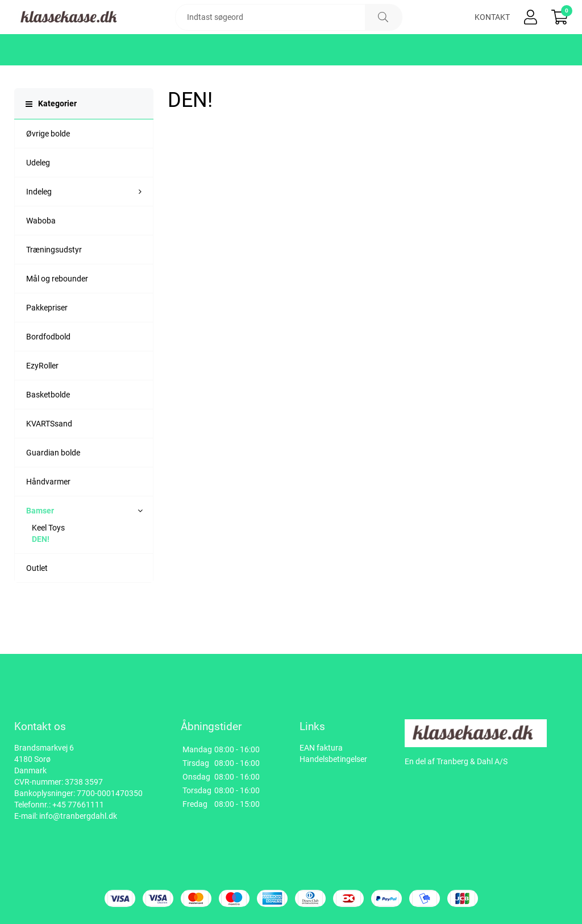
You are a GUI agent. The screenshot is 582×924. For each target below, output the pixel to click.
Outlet (37, 602)
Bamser (40, 545)
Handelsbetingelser (333, 759)
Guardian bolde (53, 487)
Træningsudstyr (54, 284)
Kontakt (492, 34)
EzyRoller (42, 400)
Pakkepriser (47, 342)
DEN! (41, 573)
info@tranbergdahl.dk (78, 816)
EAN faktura (321, 748)
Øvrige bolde (48, 168)
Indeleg (39, 226)
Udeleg (38, 197)
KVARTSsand (49, 458)
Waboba (41, 255)
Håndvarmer (48, 516)
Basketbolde (48, 429)
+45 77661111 (78, 805)
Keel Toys (48, 562)
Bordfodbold (48, 371)
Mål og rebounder (57, 313)
